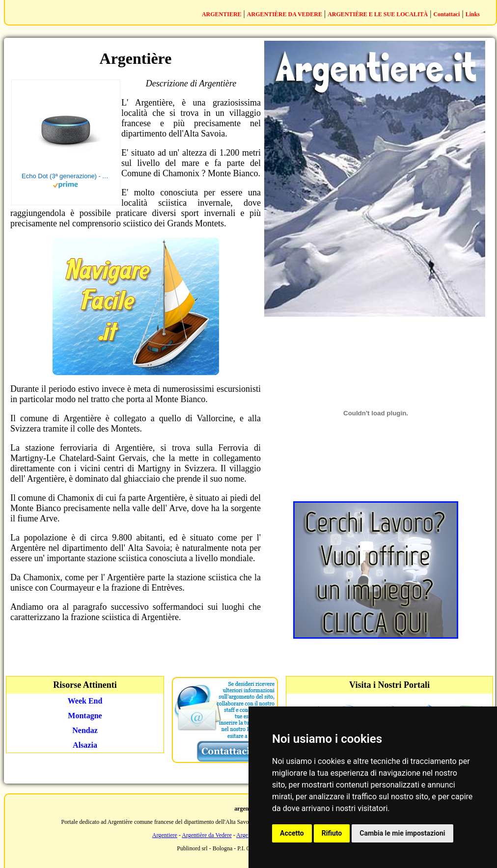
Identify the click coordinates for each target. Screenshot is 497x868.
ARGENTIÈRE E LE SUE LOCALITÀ (378, 14)
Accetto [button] (292, 833)
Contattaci (446, 14)
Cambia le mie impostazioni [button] (402, 833)
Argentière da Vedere (207, 835)
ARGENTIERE (222, 14)
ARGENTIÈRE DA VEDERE (285, 14)
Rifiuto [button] (332, 833)
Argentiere (165, 835)
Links (473, 14)
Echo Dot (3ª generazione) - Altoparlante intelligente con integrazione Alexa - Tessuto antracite (66, 176)
